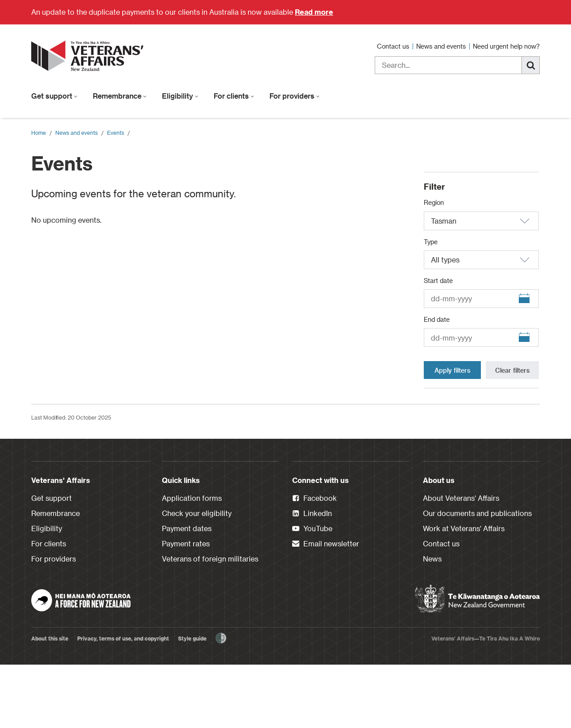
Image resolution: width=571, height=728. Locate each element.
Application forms (192, 561)
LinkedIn (312, 577)
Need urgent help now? (506, 46)
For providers (295, 96)
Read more (314, 12)
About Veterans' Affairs (461, 561)
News (432, 622)
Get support (54, 96)
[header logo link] (89, 56)
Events (116, 133)
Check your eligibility (197, 576)
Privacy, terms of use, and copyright (123, 702)
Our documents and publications (477, 576)
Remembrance (120, 96)
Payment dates (187, 592)
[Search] (531, 65)
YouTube (312, 592)
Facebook (314, 562)
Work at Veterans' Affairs (464, 592)
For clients (234, 96)
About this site (50, 702)
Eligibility (180, 96)
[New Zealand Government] (477, 662)
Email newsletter (326, 607)
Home (39, 133)
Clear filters (512, 434)
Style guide (192, 702)
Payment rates (186, 607)
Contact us (394, 46)
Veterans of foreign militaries (210, 622)
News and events (442, 46)
